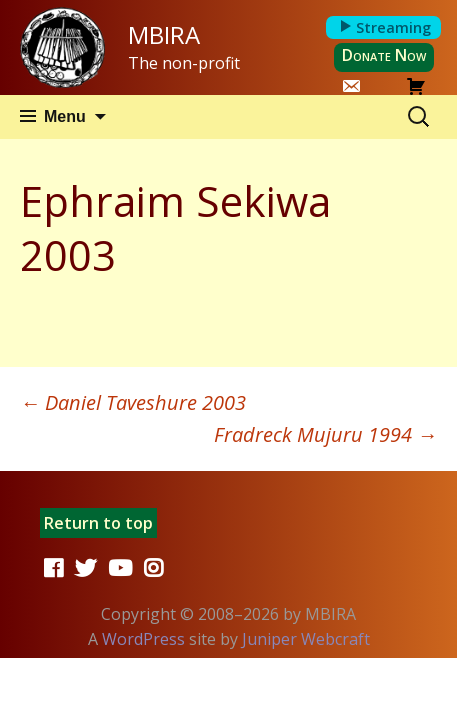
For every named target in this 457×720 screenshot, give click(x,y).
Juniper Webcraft (306, 639)
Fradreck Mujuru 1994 (325, 434)
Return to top (98, 523)
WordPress (143, 639)
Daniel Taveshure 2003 (133, 402)
